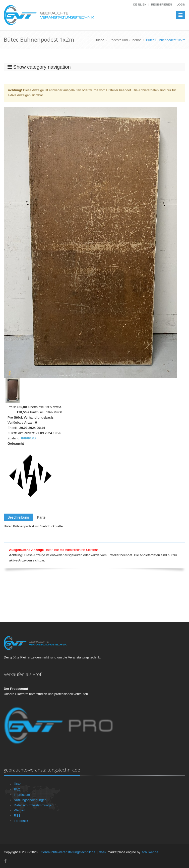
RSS (17, 815)
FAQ (17, 789)
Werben (19, 810)
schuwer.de (150, 852)
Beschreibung (18, 517)
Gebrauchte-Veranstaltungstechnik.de (68, 852)
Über (17, 784)
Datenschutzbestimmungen (34, 805)
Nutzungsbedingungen (30, 800)
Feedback (21, 821)
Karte (41, 517)
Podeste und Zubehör (125, 40)
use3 (102, 852)
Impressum (22, 795)
